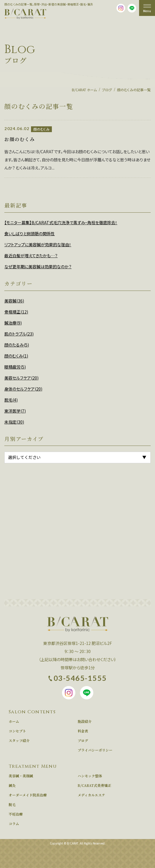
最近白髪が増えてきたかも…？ (31, 256)
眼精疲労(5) (15, 367)
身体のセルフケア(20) (23, 389)
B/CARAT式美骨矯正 (94, 785)
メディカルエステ (91, 795)
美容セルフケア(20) (21, 378)
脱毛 (12, 805)
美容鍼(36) (14, 301)
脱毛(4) (11, 400)
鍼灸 (12, 785)
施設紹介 (85, 721)
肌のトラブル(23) (19, 334)
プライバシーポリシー (95, 750)
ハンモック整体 (90, 776)
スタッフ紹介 (19, 741)
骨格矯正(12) (16, 312)
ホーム (14, 721)
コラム (14, 824)
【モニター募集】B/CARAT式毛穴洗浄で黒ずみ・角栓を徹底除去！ (61, 223)
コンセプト (17, 731)
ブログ (83, 741)
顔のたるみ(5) (17, 345)
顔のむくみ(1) (16, 356)
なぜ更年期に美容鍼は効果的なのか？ (38, 267)
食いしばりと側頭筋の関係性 (30, 234)
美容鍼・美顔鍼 (21, 776)
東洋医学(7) (15, 411)
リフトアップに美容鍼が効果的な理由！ (38, 245)
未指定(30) (14, 422)
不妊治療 (16, 814)
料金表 (83, 731)
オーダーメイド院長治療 (28, 795)
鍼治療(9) (13, 323)
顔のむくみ (41, 129)
